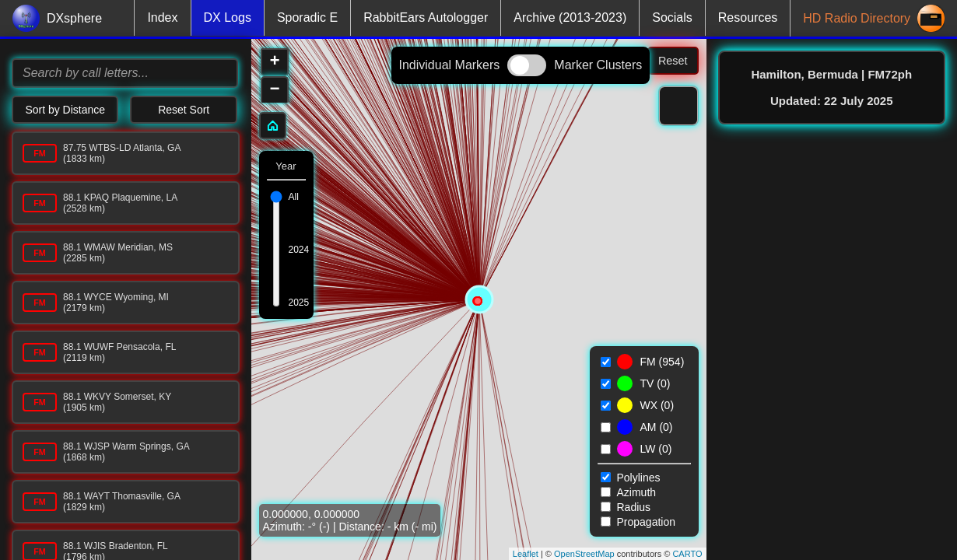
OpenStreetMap (584, 554)
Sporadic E (307, 17)
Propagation (638, 522)
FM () (663, 362)
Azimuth (629, 492)
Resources (748, 17)
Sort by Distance (65, 110)
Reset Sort (184, 110)
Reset (673, 61)
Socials (672, 17)
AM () (657, 427)
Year (286, 166)
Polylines (631, 478)
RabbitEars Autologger (426, 17)
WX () (657, 405)
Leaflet (526, 554)
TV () (656, 383)
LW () (656, 449)
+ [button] (274, 62)
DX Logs (228, 17)
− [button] (274, 90)
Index (162, 17)
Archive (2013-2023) (570, 17)
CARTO (687, 554)
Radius (626, 507)
